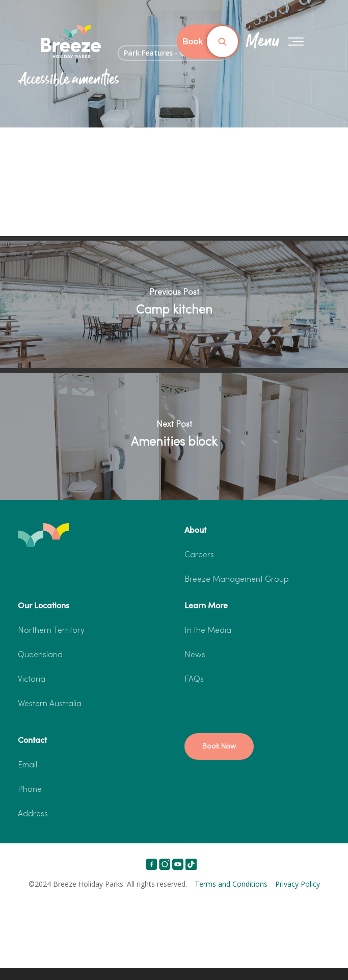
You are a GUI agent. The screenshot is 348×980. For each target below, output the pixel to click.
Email (28, 765)
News (195, 655)
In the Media (208, 631)
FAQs (194, 680)
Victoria (32, 680)
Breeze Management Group (237, 580)
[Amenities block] (174, 436)
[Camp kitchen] (174, 304)
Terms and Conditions (231, 884)
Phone (30, 790)
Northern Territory (51, 631)
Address (33, 814)
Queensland (40, 655)
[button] (219, 746)
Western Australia (50, 704)
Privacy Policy (298, 884)
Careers (199, 555)
